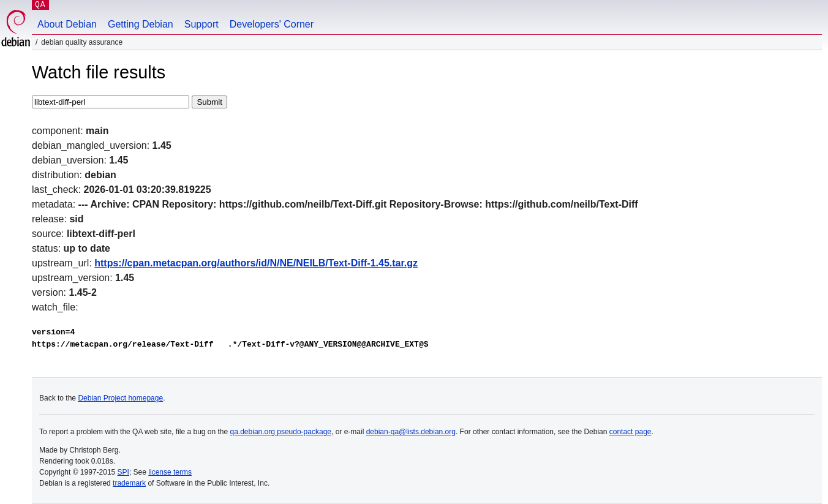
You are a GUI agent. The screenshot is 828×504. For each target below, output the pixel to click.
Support (201, 24)
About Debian (67, 24)
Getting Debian (141, 24)
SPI (123, 472)
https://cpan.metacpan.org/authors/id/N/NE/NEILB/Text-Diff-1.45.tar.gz (256, 263)
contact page (630, 432)
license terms (170, 472)
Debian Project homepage (120, 398)
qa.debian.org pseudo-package (281, 432)
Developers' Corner (272, 24)
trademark (129, 483)
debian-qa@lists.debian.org (411, 432)
